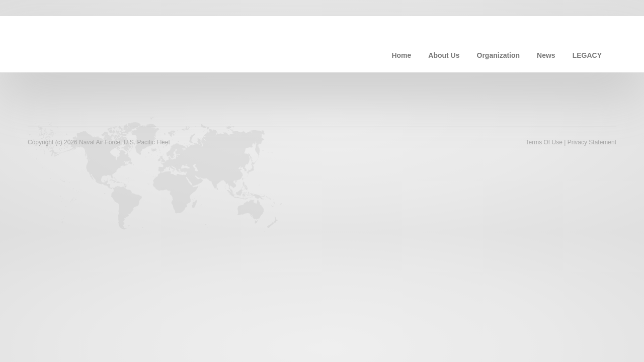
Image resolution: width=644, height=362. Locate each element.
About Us (444, 55)
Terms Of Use (544, 142)
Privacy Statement (592, 142)
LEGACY (587, 55)
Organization (499, 55)
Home (401, 55)
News (546, 55)
